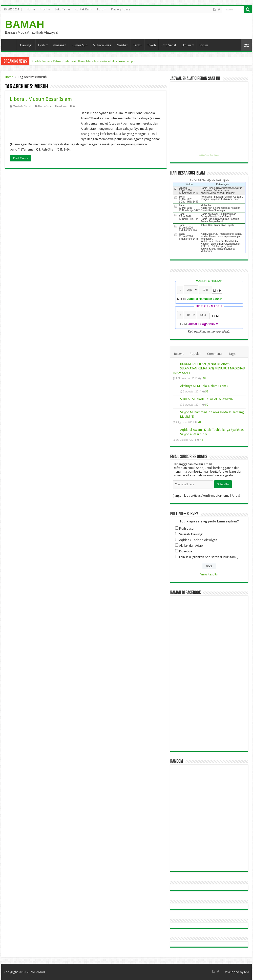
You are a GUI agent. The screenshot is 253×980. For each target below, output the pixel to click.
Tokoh (151, 45)
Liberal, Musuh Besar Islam (41, 99)
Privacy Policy (121, 9)
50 (207, 405)
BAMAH (25, 24)
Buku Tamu (62, 9)
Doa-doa (186, 551)
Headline (61, 106)
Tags (232, 354)
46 (202, 440)
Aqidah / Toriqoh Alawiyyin (198, 540)
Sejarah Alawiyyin (191, 534)
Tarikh (137, 45)
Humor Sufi (80, 45)
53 (207, 391)
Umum (186, 45)
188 (204, 378)
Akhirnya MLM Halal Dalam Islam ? (204, 386)
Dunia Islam (46, 106)
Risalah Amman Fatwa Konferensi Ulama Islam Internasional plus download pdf (83, 61)
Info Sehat (169, 45)
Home (31, 9)
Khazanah (59, 45)
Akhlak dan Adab (191, 546)
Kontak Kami (84, 9)
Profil (43, 9)
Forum (102, 9)
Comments (215, 354)
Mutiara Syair (102, 45)
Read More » (21, 158)
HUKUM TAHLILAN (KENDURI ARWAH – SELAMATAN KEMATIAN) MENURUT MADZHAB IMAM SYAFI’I (209, 368)
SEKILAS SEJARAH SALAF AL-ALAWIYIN (207, 399)
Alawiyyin (26, 45)
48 (199, 422)
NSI (247, 972)
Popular (195, 354)
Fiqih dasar (187, 529)
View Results (209, 574)
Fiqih (41, 45)
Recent (179, 354)
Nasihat (122, 45)
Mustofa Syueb (22, 106)
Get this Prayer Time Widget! (209, 155)
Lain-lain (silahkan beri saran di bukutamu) (209, 557)
